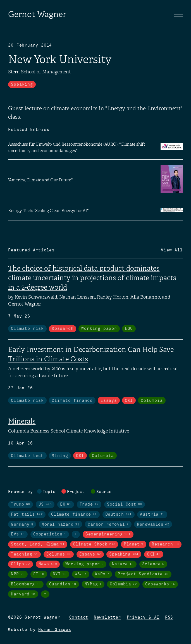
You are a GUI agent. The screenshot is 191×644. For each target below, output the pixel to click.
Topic (49, 492)
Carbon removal (108, 525)
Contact (79, 617)
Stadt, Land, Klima (38, 544)
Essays (109, 401)
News (48, 564)
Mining (60, 456)
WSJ (81, 574)
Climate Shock (94, 544)
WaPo (102, 574)
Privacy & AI (143, 617)
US (45, 504)
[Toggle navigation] (178, 15)
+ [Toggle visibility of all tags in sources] (45, 594)
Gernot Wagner (37, 14)
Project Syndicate (143, 574)
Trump (21, 504)
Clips (21, 564)
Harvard (23, 594)
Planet (134, 544)
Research (63, 329)
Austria (152, 515)
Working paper (99, 329)
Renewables (153, 525)
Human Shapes (55, 630)
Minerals (22, 421)
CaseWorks (160, 584)
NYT (60, 574)
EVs (18, 534)
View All (172, 250)
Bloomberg (26, 584)
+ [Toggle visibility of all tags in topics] (76, 534)
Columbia (152, 401)
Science (153, 564)
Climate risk (27, 329)
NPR (18, 574)
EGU (129, 329)
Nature (123, 564)
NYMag (93, 584)
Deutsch (119, 515)
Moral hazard (60, 525)
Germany (22, 525)
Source (104, 492)
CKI (129, 401)
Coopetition (50, 534)
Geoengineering (108, 534)
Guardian (63, 584)
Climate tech (27, 456)
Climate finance (72, 401)
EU (66, 504)
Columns (59, 554)
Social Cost (125, 504)
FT (39, 574)
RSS (169, 617)
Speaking (22, 85)
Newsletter (108, 617)
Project (76, 492)
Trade (89, 504)
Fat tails (27, 515)
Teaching (24, 554)
